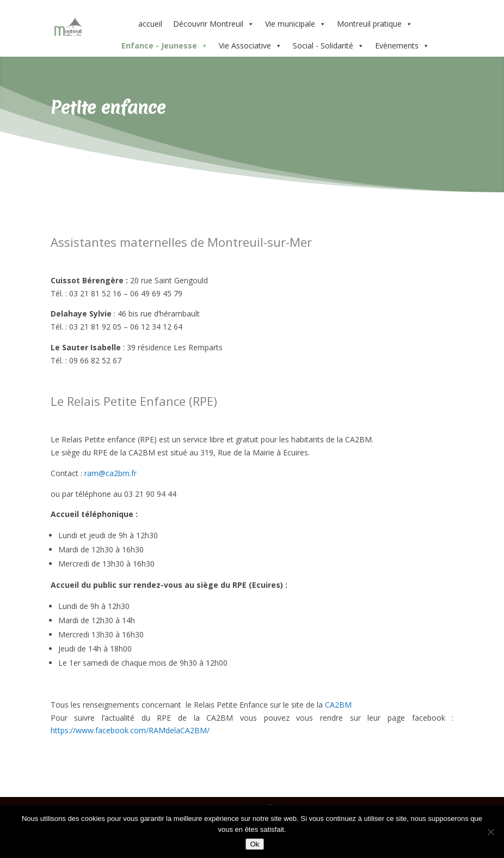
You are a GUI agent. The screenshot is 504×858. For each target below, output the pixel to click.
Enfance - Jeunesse (165, 46)
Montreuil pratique (375, 24)
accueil (150, 24)
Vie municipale (296, 24)
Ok (254, 844)
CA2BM (338, 705)
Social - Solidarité (328, 46)
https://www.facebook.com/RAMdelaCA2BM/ (130, 730)
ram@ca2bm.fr (110, 473)
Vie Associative (250, 46)
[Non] (490, 832)
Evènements (402, 46)
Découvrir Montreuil (214, 24)
